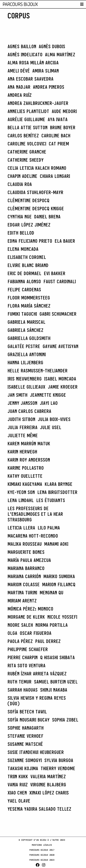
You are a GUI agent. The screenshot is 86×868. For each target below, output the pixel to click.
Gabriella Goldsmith (29, 338)
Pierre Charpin (23, 657)
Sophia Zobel (65, 720)
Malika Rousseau (25, 544)
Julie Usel (51, 427)
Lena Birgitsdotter (57, 492)
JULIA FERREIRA (22, 427)
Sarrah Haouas (23, 690)
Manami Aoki (56, 544)
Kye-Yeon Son (21, 492)
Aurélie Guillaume (26, 119)
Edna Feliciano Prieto (30, 241)
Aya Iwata (58, 119)
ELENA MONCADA (23, 249)
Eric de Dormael (24, 273)
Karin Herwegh (22, 452)
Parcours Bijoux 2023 (42, 860)
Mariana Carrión (24, 576)
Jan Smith (17, 395)
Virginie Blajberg (48, 785)
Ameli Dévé (19, 71)
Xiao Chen (17, 793)
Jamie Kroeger (63, 387)
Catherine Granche (27, 152)
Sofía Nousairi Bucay (29, 720)
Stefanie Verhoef (25, 736)
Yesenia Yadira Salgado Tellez (39, 809)
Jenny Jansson (22, 403)
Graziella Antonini (27, 354)
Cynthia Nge (20, 217)
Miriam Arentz (22, 601)
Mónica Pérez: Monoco (30, 609)
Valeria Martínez (48, 777)
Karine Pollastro (26, 468)
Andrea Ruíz (20, 95)
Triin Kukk (18, 777)
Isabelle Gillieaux (26, 387)
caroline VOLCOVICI (27, 144)
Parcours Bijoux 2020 (42, 855)
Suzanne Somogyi (25, 760)
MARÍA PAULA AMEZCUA (29, 560)
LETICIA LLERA (21, 528)
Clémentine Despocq (28, 200)
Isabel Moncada (60, 379)
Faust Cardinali (60, 281)
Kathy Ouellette (25, 476)
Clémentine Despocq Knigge (36, 209)
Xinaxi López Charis (49, 793)
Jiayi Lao (49, 403)
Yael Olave (19, 801)
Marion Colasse (24, 584)
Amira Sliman (46, 71)
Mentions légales (42, 845)
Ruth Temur (20, 682)
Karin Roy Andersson (29, 460)
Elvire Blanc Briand (28, 265)
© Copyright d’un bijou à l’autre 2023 (42, 840)
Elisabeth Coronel (27, 257)
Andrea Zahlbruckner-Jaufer (38, 103)
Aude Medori (64, 111)
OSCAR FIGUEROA (36, 633)
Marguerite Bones (26, 552)
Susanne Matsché (25, 744)
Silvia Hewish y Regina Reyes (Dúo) (37, 701)
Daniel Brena (47, 217)
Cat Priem (59, 144)
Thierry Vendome (58, 768)
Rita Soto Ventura (26, 666)
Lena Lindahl (21, 500)
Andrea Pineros (49, 87)
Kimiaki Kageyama (25, 484)
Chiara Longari (55, 176)
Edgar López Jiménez (29, 225)
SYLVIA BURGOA (59, 760)
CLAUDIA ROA (20, 184)
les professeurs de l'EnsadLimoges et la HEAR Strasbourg (35, 514)
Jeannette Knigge (48, 395)
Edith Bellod (21, 233)
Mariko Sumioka (59, 576)
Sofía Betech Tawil (27, 712)
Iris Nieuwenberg (25, 379)
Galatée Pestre (24, 346)
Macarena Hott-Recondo (33, 536)
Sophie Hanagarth (26, 728)
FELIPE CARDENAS (24, 290)
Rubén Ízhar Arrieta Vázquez (37, 674)
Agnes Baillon (22, 46)
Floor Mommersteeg (29, 298)
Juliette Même (23, 435)
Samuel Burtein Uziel (56, 682)
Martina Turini (22, 593)
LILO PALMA (49, 528)
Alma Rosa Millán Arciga (33, 63)
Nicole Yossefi (62, 617)
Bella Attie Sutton (27, 127)
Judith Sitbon (21, 419)
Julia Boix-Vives (54, 419)
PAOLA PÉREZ (20, 641)
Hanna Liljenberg (25, 363)
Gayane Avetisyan (60, 346)
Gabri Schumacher (58, 314)
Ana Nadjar (19, 87)
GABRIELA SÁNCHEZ (25, 330)
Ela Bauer (65, 241)
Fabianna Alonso (24, 281)
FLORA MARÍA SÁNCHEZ (29, 306)
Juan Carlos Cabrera (29, 411)
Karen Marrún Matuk (29, 444)
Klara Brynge (59, 484)
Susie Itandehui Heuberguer (36, 752)
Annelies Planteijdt (28, 111)
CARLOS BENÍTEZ (23, 136)
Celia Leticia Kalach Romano (37, 168)
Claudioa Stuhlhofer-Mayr (35, 192)
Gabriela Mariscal (26, 322)
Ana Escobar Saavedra (30, 79)
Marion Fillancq (59, 584)
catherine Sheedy (26, 160)
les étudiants (51, 500)
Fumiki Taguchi (22, 314)
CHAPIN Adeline (22, 176)
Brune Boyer (63, 127)
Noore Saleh (20, 625)
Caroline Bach (56, 136)
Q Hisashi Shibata (57, 657)
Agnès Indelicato (25, 55)
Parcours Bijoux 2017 (42, 850)
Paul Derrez (48, 641)
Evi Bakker (55, 273)
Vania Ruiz (18, 785)
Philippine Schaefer (28, 649)
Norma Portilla (52, 625)
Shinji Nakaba (54, 690)
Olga (12, 633)
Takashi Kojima (23, 768)
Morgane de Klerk (26, 617)
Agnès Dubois (52, 46)
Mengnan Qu (51, 593)
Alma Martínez (60, 55)
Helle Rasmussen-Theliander (38, 371)
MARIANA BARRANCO (26, 568)
